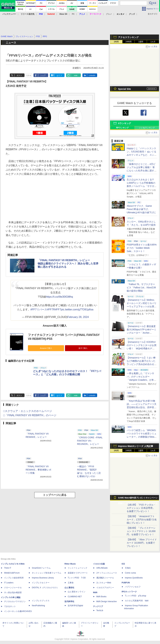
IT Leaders (9, 583)
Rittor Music (70, 564)
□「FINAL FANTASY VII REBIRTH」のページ (30, 415)
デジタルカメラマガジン (15, 601)
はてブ (59, 75)
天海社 (128, 568)
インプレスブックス (41, 601)
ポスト (19, 75)
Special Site (124, 89)
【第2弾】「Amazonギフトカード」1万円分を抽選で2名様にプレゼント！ (142, 520)
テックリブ (98, 606)
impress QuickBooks (134, 578)
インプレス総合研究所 (14, 578)
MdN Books (101, 597)
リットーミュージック (78, 568)
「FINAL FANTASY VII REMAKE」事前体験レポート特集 (38, 470)
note (76, 75)
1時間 (116, 42)
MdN (95, 592)
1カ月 (153, 42)
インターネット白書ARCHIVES (18, 611)
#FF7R (51, 309)
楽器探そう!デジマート (78, 573)
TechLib (100, 610)
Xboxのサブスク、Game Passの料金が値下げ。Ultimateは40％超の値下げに (141, 209)
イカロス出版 (99, 564)
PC (73, 14)
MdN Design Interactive (107, 601)
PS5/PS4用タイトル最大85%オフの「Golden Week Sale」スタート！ (142, 248)
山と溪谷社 (69, 588)
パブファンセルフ (133, 587)
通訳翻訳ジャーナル (105, 578)
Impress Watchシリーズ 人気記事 (136, 446)
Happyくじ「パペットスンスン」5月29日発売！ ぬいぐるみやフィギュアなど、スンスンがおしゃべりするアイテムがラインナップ (142, 155)
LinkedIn (92, 75)
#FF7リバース (39, 309)
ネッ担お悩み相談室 (13, 592)
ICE (123, 564)
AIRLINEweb (102, 568)
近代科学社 (69, 601)
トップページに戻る (55, 495)
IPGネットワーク (129, 592)
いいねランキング (147, 128)
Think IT (8, 568)
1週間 (141, 42)
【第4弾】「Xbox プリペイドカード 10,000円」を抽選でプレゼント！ (142, 543)
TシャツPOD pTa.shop (136, 596)
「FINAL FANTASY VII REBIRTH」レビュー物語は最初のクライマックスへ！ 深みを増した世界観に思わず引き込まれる (68, 264)
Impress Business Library (43, 578)
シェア (43, 75)
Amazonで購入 (46, 348)
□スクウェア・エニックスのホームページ (28, 411)
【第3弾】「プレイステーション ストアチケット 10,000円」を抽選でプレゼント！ (141, 531)
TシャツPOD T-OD (77, 578)
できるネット (10, 606)
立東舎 (71, 583)
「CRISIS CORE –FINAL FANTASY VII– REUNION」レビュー (90, 441)
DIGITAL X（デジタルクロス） (45, 588)
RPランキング (122, 128)
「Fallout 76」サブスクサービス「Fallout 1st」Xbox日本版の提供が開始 (141, 287)
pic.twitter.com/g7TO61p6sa (77, 309)
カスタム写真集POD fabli (137, 601)
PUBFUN (126, 583)
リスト (29, 75)
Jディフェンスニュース (107, 573)
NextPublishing (38, 606)
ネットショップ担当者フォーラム (47, 573)
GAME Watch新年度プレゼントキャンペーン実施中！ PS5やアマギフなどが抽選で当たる (138, 499)
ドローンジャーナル (13, 588)
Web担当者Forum (12, 573)
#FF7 (58, 309)
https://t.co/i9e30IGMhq (59, 297)
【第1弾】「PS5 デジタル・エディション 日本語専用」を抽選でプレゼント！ (141, 508)
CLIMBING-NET (75, 597)
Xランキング (124, 123)
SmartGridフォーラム (41, 568)
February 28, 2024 (78, 317)
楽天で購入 (83, 348)
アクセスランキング (128, 37)
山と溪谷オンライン (77, 592)
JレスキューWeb (104, 583)
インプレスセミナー (41, 583)
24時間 (128, 42)
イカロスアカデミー (105, 588)
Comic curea (130, 573)
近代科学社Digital (75, 606)
